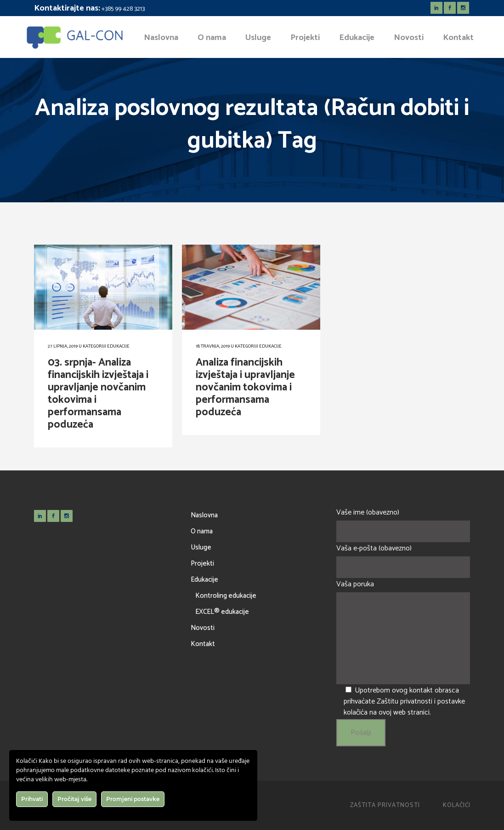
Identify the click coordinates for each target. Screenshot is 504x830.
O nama (202, 531)
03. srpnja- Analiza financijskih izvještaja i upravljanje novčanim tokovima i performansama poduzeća (98, 394)
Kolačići (457, 805)
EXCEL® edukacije (222, 612)
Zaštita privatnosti (385, 805)
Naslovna (204, 515)
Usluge (201, 547)
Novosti (203, 628)
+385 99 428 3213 (123, 9)
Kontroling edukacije (226, 596)
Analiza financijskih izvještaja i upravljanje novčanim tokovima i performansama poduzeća (245, 387)
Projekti (202, 564)
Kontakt (203, 644)
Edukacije (118, 346)
